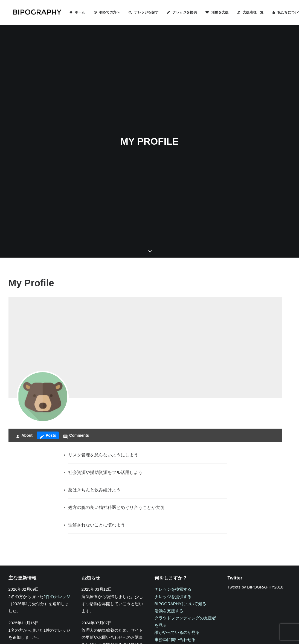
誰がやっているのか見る (177, 594)
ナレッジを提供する (173, 559)
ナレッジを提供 (177, 12)
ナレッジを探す (139, 12)
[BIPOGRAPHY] (33, 12)
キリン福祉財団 (96, 633)
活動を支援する (169, 573)
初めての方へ (102, 12)
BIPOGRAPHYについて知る (180, 566)
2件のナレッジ (57, 559)
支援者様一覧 (246, 12)
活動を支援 (212, 12)
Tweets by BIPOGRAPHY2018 (256, 549)
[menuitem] (69, 12)
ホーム (72, 12)
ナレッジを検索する (173, 551)
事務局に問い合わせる (175, 601)
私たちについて (282, 12)
